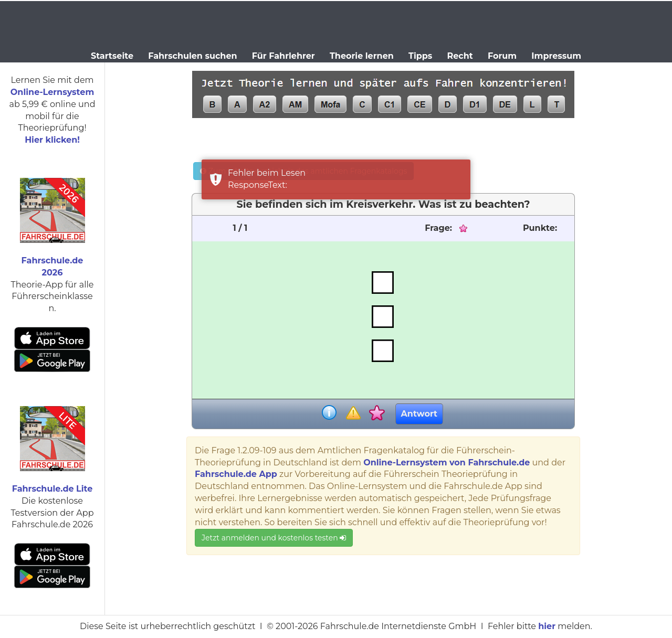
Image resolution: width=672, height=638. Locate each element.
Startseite (112, 56)
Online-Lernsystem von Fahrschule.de (447, 462)
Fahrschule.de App (236, 474)
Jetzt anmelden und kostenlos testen (274, 538)
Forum (502, 56)
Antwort (419, 414)
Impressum (556, 56)
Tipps (420, 56)
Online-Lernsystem (52, 92)
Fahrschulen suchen (192, 56)
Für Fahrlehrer (283, 56)
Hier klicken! (52, 140)
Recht (460, 56)
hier (547, 626)
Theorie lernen (362, 56)
